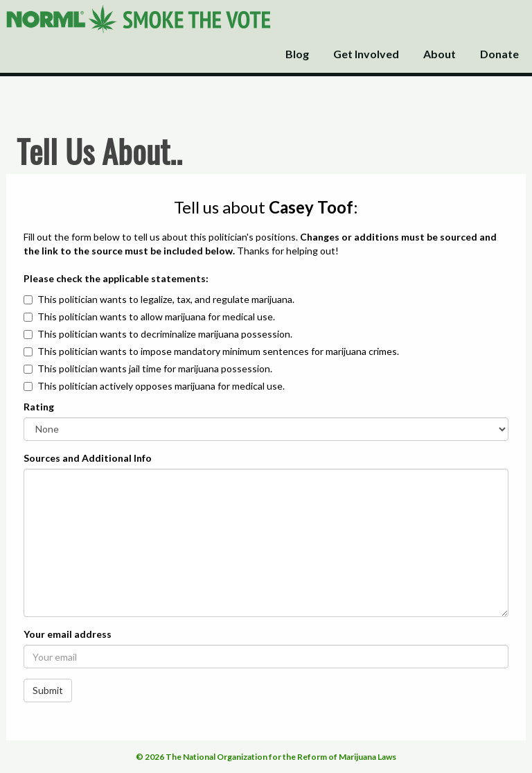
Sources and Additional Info (88, 458)
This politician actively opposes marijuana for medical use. (161, 386)
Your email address (68, 634)
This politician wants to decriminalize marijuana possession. (165, 334)
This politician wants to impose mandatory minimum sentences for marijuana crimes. (218, 351)
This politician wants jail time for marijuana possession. (155, 368)
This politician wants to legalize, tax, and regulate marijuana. (166, 299)
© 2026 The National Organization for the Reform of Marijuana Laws (266, 757)
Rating (39, 407)
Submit (48, 690)
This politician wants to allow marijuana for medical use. (156, 316)
